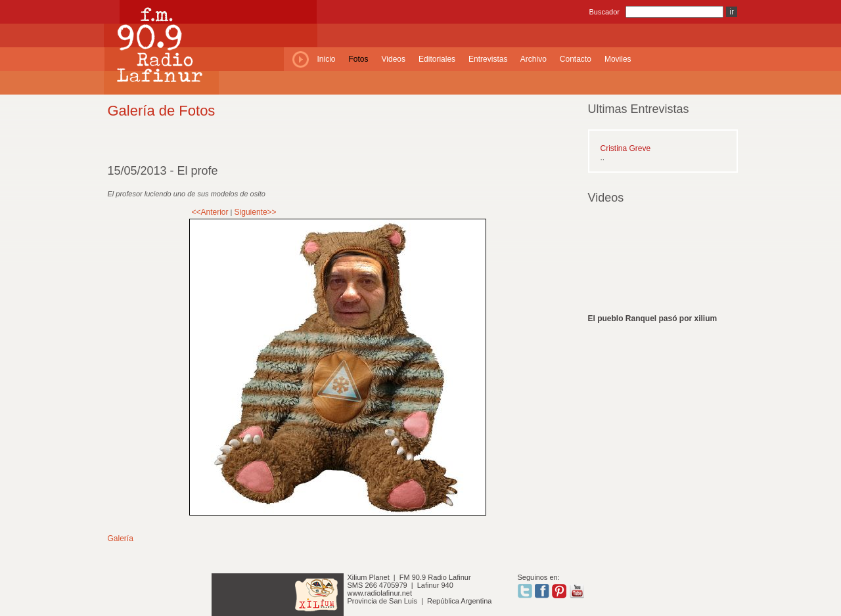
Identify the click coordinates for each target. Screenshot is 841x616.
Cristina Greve (626, 148)
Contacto (576, 59)
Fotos (359, 59)
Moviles (618, 59)
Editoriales (437, 59)
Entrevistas (488, 59)
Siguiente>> (256, 212)
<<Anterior (210, 212)
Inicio (327, 59)
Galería (121, 539)
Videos (394, 59)
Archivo (534, 59)
